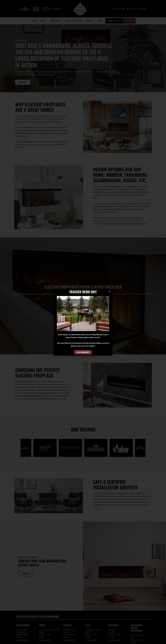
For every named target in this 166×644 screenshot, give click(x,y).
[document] (83, 322)
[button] (110, 291)
